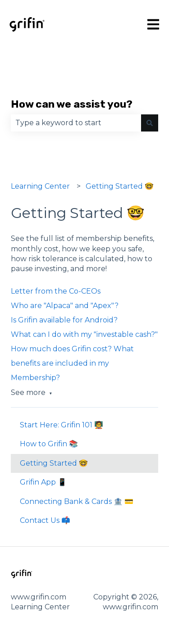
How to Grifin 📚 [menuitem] (49, 444)
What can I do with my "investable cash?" (84, 334)
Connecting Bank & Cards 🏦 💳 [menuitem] (77, 501)
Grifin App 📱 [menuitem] (43, 482)
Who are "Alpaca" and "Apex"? (65, 306)
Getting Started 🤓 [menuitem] (54, 463)
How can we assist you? (72, 104)
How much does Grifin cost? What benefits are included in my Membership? (72, 363)
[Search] (150, 123)
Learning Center (40, 186)
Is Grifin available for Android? (64, 320)
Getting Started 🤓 (120, 186)
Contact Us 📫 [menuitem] (45, 520)
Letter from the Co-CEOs (56, 291)
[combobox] (76, 123)
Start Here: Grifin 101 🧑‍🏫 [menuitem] (62, 425)
